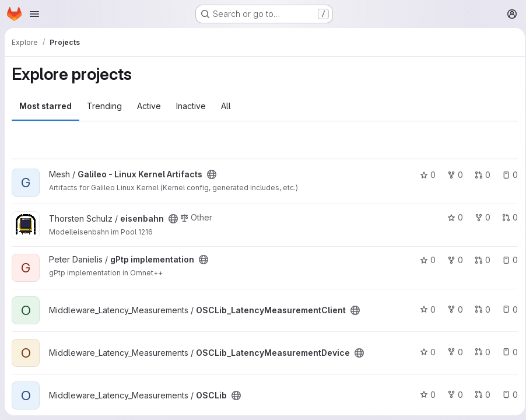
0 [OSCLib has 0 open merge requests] (479, 395)
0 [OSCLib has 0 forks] (452, 395)
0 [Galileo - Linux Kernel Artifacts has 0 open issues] (506, 175)
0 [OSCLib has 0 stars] (424, 395)
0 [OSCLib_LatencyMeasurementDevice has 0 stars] (424, 352)
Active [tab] (149, 106)
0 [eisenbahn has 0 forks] (479, 217)
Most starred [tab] (45, 106)
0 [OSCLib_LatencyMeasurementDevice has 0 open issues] (506, 352)
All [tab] (226, 106)
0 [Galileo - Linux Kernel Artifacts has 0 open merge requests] (479, 175)
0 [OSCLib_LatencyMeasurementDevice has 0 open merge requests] (479, 352)
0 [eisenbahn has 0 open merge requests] (506, 217)
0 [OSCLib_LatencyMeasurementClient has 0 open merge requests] (479, 309)
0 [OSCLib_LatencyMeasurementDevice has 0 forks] (452, 352)
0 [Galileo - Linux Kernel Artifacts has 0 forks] (452, 175)
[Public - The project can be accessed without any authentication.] (212, 174)
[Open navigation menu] (34, 14)
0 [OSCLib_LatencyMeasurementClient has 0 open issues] (506, 309)
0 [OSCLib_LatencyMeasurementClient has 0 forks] (452, 309)
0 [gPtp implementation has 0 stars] (424, 260)
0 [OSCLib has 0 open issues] (506, 395)
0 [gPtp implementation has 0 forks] (452, 260)
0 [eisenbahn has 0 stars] (452, 217)
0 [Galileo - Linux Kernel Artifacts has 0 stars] (424, 175)
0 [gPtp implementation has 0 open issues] (506, 260)
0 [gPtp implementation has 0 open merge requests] (479, 260)
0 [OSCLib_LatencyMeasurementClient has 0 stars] (424, 309)
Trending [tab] (104, 106)
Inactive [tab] (191, 106)
